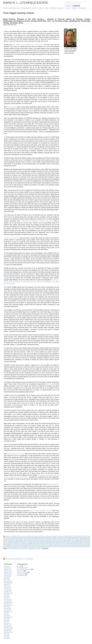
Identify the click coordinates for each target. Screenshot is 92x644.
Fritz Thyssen (30, 540)
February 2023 (8, 571)
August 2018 (7, 577)
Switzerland (71, 545)
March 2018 (7, 580)
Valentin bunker (69, 547)
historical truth (60, 541)
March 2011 (7, 616)
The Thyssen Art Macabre (11, 8)
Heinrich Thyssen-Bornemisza (42, 541)
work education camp (33, 548)
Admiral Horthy (17, 536)
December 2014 (8, 611)
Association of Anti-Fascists (74, 536)
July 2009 (6, 634)
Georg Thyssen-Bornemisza (48, 540)
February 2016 (8, 599)
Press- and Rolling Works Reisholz (69, 544)
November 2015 (8, 602)
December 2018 (8, 574)
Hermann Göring (53, 541)
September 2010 (8, 617)
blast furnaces (12, 538)
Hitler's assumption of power (70, 541)
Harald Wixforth (18, 541)
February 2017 (8, 587)
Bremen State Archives (47, 538)
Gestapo (86, 540)
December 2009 (8, 628)
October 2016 (8, 592)
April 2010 (7, 622)
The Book (53, 8)
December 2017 (8, 581)
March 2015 (7, 607)
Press (47, 8)
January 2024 (8, 568)
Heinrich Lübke (32, 541)
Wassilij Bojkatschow (53, 484)
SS (48, 545)
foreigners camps (23, 540)
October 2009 (8, 631)
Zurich (47, 548)
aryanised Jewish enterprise (55, 536)
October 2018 (8, 575)
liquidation (50, 542)
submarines (65, 545)
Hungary (8, 542)
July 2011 (6, 614)
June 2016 (7, 596)
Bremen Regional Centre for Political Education (30, 538)
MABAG (77, 542)
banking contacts (71, 537)
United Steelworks (52, 547)
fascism (77, 539)
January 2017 (8, 589)
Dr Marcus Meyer (34, 539)
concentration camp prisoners (72, 538)
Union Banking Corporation (42, 547)
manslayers (82, 542)
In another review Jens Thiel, (12, 238)
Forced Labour (15, 540)
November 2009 (8, 629)
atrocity (19, 537)
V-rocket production (61, 547)
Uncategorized (21, 575)
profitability (80, 544)
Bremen (17, 538)
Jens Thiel (27, 542)
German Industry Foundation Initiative (40, 511)
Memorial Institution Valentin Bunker (51, 543)
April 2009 (7, 638)
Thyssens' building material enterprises (12, 547)
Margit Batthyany (17, 543)
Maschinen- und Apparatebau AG (28, 543)
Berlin (84, 537)
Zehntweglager (42, 548)
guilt (89, 540)
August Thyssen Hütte (36, 537)
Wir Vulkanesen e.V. (24, 548)
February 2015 (8, 608)
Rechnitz (5, 545)
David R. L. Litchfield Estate (26, 3)
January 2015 (8, 610)
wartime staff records (8, 548)
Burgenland (55, 538)
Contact (74, 8)
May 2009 (6, 637)
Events (41, 8)
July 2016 (6, 595)
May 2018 (6, 578)
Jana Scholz (22, 542)
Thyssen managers (62, 546)
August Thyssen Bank (26, 537)
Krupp (38, 542)
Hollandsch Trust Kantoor (82, 541)
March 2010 (7, 623)
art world (46, 536)
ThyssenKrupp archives (85, 546)
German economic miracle (60, 540)
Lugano (73, 542)
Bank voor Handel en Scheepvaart (55, 537)
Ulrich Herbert (32, 547)
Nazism (5, 544)
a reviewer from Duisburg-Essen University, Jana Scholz (37, 221)
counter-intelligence (83, 538)
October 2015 (8, 604)
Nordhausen (25, 544)
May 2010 (6, 620)
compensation (61, 538)
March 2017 (7, 586)
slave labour (37, 545)
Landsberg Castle (43, 542)
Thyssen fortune (17, 546)
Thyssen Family (10, 546)
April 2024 (7, 566)
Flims (10, 540)
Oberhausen (41, 544)
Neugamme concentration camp (14, 544)
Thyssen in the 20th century (35, 546)
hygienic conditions (15, 542)
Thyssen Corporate (29, 549)
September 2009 (8, 632)
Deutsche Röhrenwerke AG (17, 539)
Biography (60, 8)
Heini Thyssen (25, 541)
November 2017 (8, 583)
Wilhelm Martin (16, 548)
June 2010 (7, 619)
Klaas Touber (33, 542)
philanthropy (47, 544)
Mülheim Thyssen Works (85, 543)
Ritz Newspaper (26, 8)
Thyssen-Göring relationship (73, 546)
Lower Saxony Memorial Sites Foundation (62, 542)
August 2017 (7, 584)
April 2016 (7, 598)
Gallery (68, 8)
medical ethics (39, 543)
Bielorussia (6, 538)
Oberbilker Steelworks (33, 544)
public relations (87, 544)
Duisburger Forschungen (63, 539)
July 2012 (6, 613)
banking (65, 537)
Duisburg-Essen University (51, 539)
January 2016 (8, 601)
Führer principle (37, 540)
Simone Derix (31, 545)
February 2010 (8, 625)
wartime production (86, 547)
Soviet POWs (44, 545)
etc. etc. (35, 8)
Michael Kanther (12, 107)
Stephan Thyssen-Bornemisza (56, 545)
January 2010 (8, 626)
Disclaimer (82, 8)
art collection (35, 536)
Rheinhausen (10, 545)
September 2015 (8, 605)
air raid (23, 536)
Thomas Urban (77, 545)
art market (41, 536)
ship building (25, 545)
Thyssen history (25, 546)
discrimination (27, 539)
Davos (9, 539)
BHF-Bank (50, 384)
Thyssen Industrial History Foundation (49, 546)
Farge (74, 539)
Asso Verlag (64, 536)
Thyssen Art (22, 549)
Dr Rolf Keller (42, 539)
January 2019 (8, 572)
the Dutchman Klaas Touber (15, 454)
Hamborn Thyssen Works (9, 541)
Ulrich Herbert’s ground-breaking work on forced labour (28, 45)
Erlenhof (70, 539)
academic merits (10, 536)
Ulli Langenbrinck (25, 547)
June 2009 (7, 635)
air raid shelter (28, 536)
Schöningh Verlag (18, 545)
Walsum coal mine (77, 547)
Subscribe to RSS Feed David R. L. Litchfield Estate (19, 559)
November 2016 (8, 590)
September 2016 (8, 593)
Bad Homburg (44, 537)
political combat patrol (56, 544)
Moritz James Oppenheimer (73, 543)
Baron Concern (78, 537)
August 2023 (7, 569)
